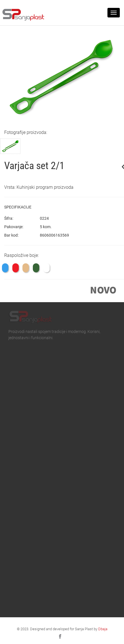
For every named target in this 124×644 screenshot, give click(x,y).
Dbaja (103, 629)
